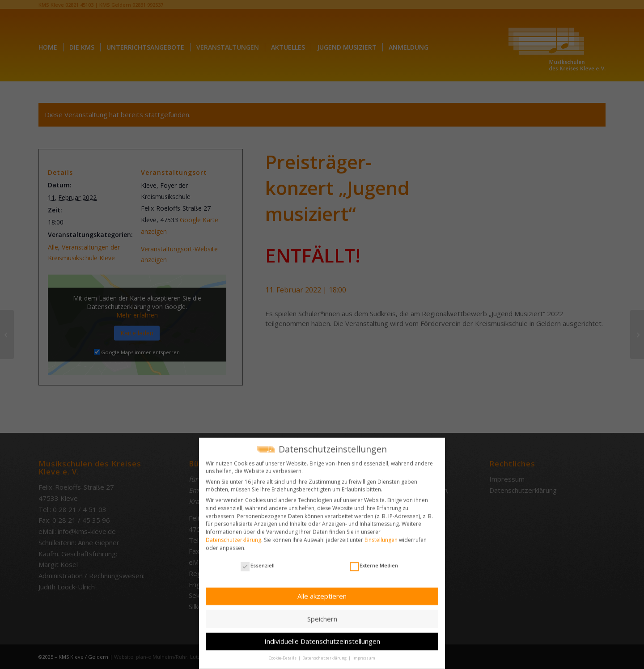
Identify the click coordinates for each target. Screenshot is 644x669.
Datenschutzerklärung (233, 536)
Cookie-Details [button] (283, 654)
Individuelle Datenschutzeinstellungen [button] (322, 638)
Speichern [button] (322, 615)
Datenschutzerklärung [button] (325, 654)
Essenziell (258, 561)
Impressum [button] (364, 654)
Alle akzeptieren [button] (322, 592)
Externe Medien (374, 561)
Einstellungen (381, 536)
